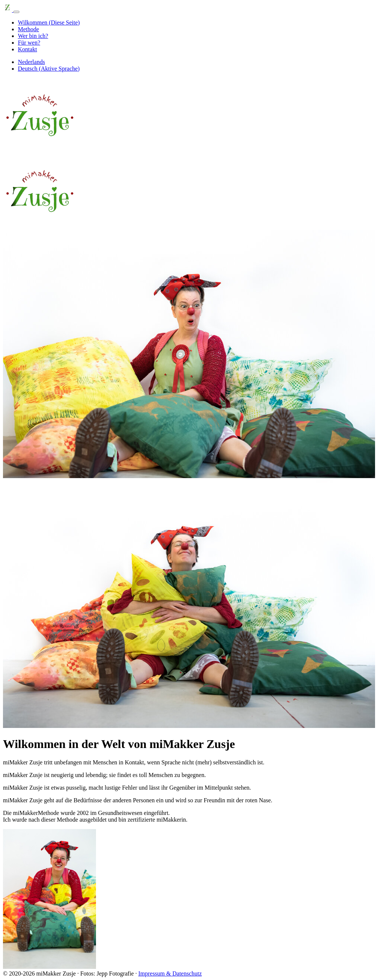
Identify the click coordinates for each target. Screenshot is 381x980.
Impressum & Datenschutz (170, 973)
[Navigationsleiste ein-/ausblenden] (16, 12)
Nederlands (31, 62)
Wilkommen (49, 22)
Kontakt (28, 49)
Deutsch (49, 69)
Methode (28, 29)
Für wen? (29, 43)
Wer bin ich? (33, 36)
